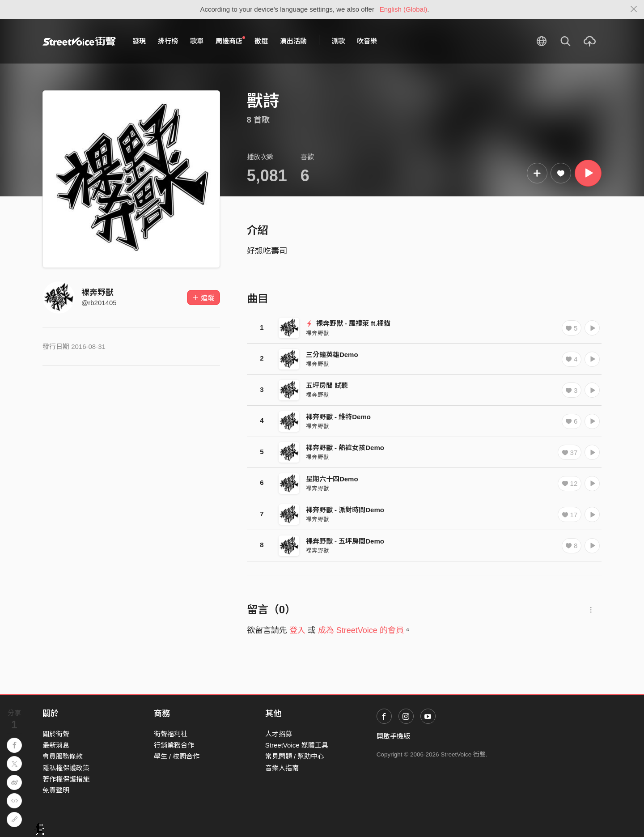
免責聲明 (56, 790)
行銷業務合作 (174, 745)
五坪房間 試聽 (327, 385)
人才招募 (279, 734)
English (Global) (404, 9)
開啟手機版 (393, 736)
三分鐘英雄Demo (332, 355)
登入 (297, 630)
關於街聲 (56, 734)
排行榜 (168, 41)
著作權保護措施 (66, 779)
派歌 (338, 41)
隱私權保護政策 (66, 768)
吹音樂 (367, 41)
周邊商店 (230, 41)
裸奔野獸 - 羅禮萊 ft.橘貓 (348, 323)
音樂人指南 (282, 768)
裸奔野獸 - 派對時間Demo (345, 510)
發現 (139, 41)
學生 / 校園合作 (177, 756)
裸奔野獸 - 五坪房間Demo (345, 541)
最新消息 (56, 745)
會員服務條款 (63, 756)
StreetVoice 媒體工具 (297, 745)
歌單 (197, 41)
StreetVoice (79, 41)
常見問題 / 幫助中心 (295, 756)
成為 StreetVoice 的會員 (361, 630)
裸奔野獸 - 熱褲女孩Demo (345, 448)
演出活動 (293, 41)
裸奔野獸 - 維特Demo (338, 417)
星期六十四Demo (332, 479)
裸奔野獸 (97, 293)
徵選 (261, 41)
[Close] (634, 9)
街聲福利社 (171, 734)
